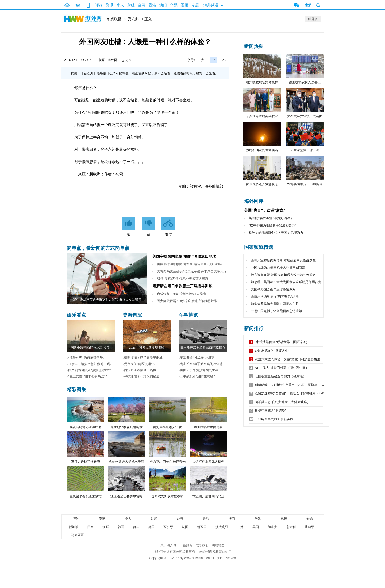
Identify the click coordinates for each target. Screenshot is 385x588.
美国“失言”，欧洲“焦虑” (265, 210)
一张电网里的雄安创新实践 (274, 419)
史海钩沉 (132, 315)
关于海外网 (168, 545)
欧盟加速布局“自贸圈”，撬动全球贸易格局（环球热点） (295, 393)
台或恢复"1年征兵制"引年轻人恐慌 (182, 294)
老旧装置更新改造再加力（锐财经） (280, 376)
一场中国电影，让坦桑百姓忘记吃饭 (276, 311)
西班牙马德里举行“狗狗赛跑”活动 (275, 297)
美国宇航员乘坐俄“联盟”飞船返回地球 (184, 257)
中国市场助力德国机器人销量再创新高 (278, 268)
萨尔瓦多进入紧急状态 (262, 184)
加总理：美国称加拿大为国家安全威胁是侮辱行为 (286, 282)
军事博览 (188, 315)
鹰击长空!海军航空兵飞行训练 (201, 364)
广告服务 (186, 545)
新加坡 (74, 527)
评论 (99, 5)
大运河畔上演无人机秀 (208, 462)
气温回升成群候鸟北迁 (208, 496)
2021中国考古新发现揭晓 (147, 348)
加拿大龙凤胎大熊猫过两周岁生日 (275, 304)
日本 (90, 527)
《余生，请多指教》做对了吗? (90, 364)
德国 (151, 527)
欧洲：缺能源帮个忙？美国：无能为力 (276, 233)
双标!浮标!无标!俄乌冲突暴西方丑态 (183, 279)
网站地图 (218, 545)
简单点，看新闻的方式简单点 (98, 248)
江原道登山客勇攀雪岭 (126, 496)
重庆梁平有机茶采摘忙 (86, 496)
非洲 (240, 527)
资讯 (110, 5)
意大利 (291, 527)
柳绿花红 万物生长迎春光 (168, 462)
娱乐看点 (76, 315)
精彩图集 (76, 389)
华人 (120, 5)
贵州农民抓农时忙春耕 (167, 496)
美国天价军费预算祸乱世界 (199, 370)
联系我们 (202, 545)
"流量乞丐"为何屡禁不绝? (86, 358)
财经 (131, 5)
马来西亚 (78, 535)
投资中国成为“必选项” (271, 411)
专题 (195, 5)
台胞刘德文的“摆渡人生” (272, 351)
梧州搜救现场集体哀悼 (262, 82)
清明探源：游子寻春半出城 (143, 358)
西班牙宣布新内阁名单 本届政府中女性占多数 (283, 260)
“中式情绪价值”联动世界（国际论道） (282, 342)
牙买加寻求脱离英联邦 (262, 116)
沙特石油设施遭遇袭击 (262, 150)
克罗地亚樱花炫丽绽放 (126, 427)
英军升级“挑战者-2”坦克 (197, 358)
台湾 (142, 5)
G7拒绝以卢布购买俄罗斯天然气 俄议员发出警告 (107, 299)
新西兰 (202, 527)
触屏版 (313, 19)
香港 (152, 5)
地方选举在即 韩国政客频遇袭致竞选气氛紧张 (283, 275)
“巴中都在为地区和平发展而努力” (273, 225)
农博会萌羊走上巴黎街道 (305, 184)
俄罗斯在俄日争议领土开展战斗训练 (182, 286)
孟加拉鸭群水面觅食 (208, 427)
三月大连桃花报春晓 (86, 462)
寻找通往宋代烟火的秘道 (142, 376)
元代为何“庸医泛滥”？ (140, 364)
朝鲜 (106, 527)
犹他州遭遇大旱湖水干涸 (126, 462)
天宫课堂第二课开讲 (305, 150)
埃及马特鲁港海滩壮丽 (86, 427)
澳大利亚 (222, 527)
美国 (256, 527)
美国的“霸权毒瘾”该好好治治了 (271, 218)
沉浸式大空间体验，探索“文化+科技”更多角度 (288, 359)
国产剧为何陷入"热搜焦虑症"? (89, 370)
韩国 (121, 527)
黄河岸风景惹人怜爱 (167, 427)
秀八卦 (133, 19)
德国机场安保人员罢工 (305, 82)
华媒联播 (114, 19)
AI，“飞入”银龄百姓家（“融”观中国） (282, 368)
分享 (129, 60)
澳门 (163, 5)
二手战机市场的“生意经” (197, 376)
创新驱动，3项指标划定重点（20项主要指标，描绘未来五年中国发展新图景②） (312, 385)
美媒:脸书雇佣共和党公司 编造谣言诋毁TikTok (190, 264)
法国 (185, 527)
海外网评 (254, 201)
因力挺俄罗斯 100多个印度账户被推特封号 (187, 301)
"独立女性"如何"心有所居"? (88, 376)
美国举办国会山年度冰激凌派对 (273, 289)
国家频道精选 (259, 247)
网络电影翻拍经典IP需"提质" (91, 348)
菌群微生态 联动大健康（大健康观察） (282, 402)
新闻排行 (254, 328)
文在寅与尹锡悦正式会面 (305, 116)
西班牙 (168, 527)
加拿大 (272, 527)
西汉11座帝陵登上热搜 (140, 370)
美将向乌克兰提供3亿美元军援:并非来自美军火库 (192, 271)
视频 (184, 5)
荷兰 (136, 527)
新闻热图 (254, 46)
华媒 (174, 5)
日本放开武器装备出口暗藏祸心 (203, 348)
